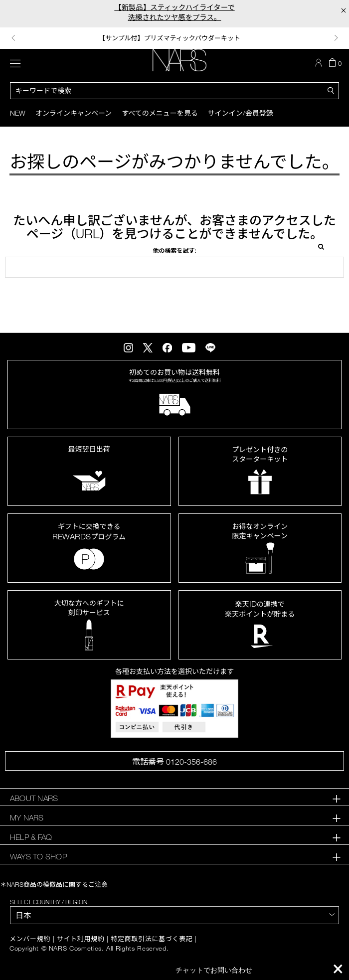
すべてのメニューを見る (160, 113)
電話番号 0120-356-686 (174, 762)
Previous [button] (13, 38)
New (18, 113)
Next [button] (336, 38)
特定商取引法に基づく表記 (152, 939)
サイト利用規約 (81, 939)
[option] (175, 38)
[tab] (174, 798)
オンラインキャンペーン (74, 113)
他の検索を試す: (174, 250)
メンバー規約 (30, 939)
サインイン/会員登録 (241, 113)
